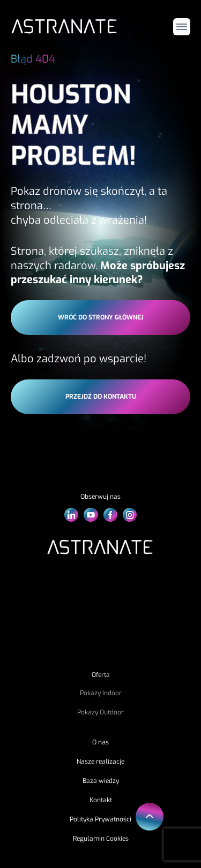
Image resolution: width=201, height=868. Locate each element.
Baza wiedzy (101, 781)
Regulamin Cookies (101, 839)
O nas (100, 742)
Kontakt (101, 800)
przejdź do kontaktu (101, 397)
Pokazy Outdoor (100, 712)
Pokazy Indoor (101, 693)
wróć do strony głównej (101, 317)
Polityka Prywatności (100, 819)
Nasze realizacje (100, 762)
